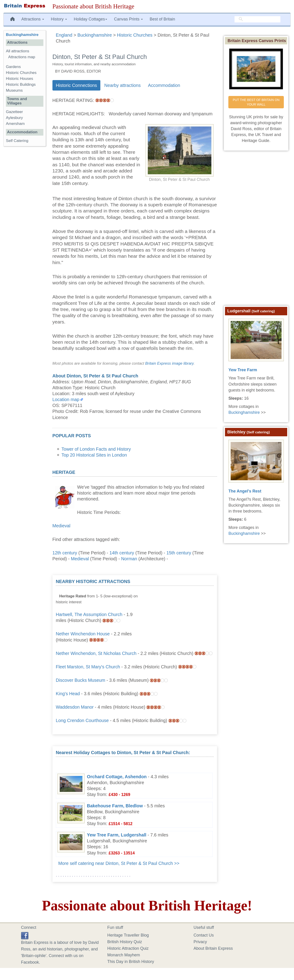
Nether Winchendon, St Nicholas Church (96, 653)
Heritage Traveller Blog (128, 935)
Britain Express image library (169, 363)
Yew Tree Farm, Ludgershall (117, 835)
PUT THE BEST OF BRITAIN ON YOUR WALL (257, 102)
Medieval (61, 526)
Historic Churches (21, 73)
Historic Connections (76, 85)
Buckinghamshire (22, 35)
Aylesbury (14, 118)
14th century (122, 553)
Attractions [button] (33, 19)
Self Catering (17, 141)
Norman (129, 559)
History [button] (59, 19)
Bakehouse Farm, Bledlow (115, 806)
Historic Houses (20, 79)
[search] (257, 19)
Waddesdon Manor (75, 707)
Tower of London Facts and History (96, 449)
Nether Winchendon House (83, 634)
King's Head (68, 694)
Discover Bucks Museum (81, 680)
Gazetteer (14, 112)
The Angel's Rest (245, 491)
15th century (179, 553)
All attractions (18, 51)
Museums (14, 90)
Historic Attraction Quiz (128, 948)
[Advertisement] (180, 607)
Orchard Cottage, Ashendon (117, 777)
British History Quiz (125, 942)
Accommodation (164, 85)
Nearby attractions (122, 85)
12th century (65, 553)
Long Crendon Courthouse (82, 720)
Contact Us (204, 935)
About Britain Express (213, 948)
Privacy (200, 942)
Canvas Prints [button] (128, 19)
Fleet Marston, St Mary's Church (88, 667)
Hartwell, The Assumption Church (89, 614)
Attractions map (22, 57)
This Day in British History (131, 962)
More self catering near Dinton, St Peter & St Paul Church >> (119, 863)
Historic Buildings (21, 85)
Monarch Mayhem (124, 955)
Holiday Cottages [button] (90, 19)
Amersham (15, 124)
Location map (66, 399)
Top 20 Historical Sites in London (94, 455)
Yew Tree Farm (243, 370)
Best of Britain (162, 19)
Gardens (13, 67)
